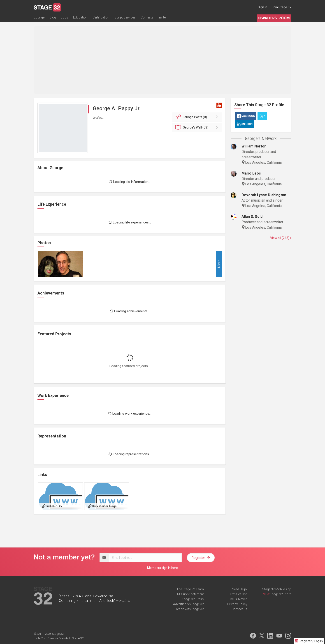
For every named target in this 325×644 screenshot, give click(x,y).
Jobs (65, 17)
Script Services (125, 17)
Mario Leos (251, 173)
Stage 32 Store (281, 594)
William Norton (254, 146)
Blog (53, 17)
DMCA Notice (238, 599)
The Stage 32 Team (190, 589)
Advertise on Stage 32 (188, 604)
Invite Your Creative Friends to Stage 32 (59, 638)
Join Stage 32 (282, 7)
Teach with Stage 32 (190, 609)
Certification (101, 17)
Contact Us (239, 609)
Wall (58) (198, 127)
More (219, 264)
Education (80, 17)
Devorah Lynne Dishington (264, 195)
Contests (147, 17)
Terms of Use (238, 594)
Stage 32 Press (193, 599)
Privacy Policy (237, 604)
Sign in (262, 7)
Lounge (39, 17)
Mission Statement (190, 594)
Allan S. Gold (252, 217)
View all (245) (281, 238)
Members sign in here (162, 568)
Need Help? (240, 589)
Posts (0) (198, 117)
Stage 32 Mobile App (277, 589)
